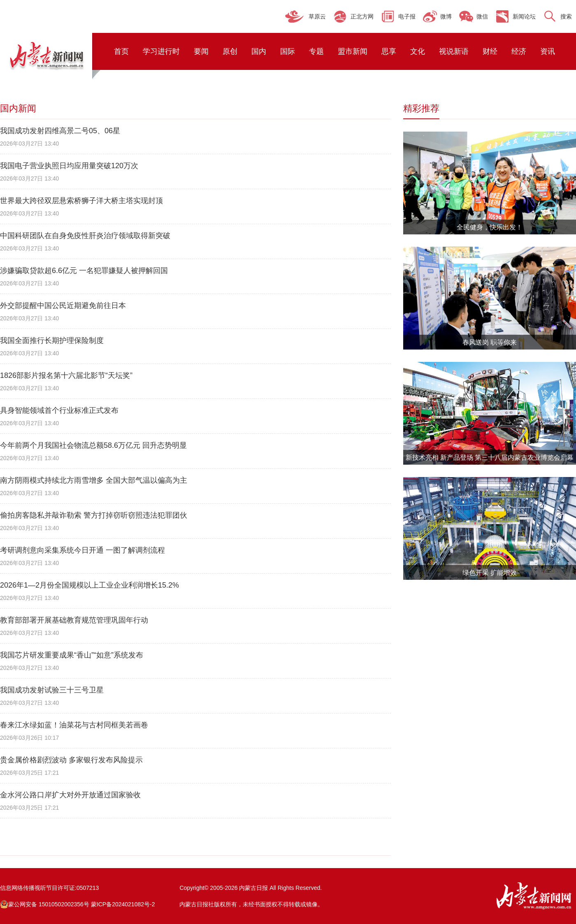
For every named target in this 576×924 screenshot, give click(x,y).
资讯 (548, 51)
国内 (259, 51)
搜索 (566, 16)
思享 (389, 51)
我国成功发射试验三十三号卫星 (52, 690)
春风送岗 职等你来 (490, 342)
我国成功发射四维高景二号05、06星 (60, 131)
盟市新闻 (353, 51)
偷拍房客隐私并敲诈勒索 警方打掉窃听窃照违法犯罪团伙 (94, 515)
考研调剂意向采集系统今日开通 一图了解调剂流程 (82, 550)
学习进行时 (161, 51)
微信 (482, 16)
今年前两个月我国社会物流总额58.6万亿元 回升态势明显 (93, 445)
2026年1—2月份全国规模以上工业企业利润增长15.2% (89, 585)
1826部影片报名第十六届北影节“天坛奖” (66, 375)
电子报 (407, 16)
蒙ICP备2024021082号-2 (123, 904)
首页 (121, 51)
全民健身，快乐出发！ (490, 227)
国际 (288, 51)
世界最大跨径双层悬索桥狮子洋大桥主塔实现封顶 (81, 201)
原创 (230, 51)
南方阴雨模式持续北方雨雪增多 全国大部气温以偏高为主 (94, 480)
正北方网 (362, 16)
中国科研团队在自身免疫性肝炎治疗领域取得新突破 (85, 236)
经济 (519, 51)
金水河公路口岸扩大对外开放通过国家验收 (70, 795)
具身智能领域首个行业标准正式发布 (59, 410)
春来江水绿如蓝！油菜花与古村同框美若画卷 (74, 725)
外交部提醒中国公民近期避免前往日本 (63, 306)
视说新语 (454, 51)
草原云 (317, 16)
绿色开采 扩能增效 (490, 573)
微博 (446, 16)
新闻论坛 (524, 16)
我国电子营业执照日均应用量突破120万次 (69, 166)
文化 (418, 51)
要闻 (201, 51)
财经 (490, 51)
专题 (316, 51)
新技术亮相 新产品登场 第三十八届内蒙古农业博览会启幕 (490, 457)
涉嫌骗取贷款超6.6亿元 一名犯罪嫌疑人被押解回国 (84, 271)
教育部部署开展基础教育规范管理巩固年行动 (74, 620)
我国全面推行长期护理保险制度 (52, 340)
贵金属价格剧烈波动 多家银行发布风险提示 (71, 760)
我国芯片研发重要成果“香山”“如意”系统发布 (72, 655)
